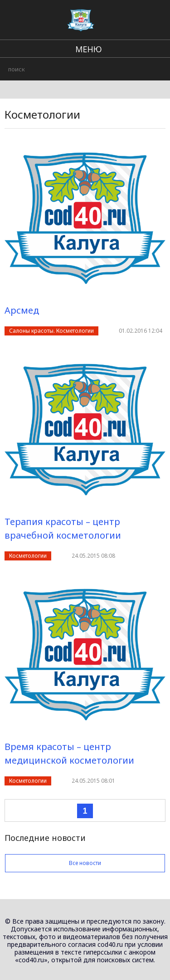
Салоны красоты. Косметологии (51, 331)
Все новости (85, 863)
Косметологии (28, 556)
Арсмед (22, 310)
